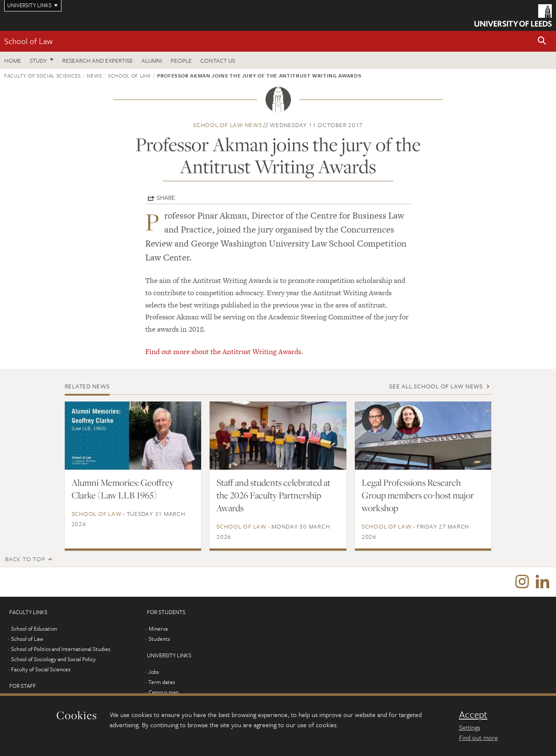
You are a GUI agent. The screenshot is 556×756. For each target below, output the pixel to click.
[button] (542, 41)
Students (159, 639)
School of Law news (228, 125)
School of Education (34, 629)
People (181, 60)
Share (166, 197)
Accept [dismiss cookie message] (473, 714)
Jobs (154, 672)
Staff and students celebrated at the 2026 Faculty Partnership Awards (273, 495)
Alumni (152, 60)
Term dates (162, 682)
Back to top (25, 559)
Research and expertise (98, 60)
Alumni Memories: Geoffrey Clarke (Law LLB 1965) (123, 489)
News (94, 75)
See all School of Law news (436, 386)
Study (38, 60)
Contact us (218, 60)
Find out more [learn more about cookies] (479, 737)
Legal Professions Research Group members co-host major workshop (418, 495)
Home (13, 60)
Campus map (164, 692)
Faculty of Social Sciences (43, 75)
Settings (470, 727)
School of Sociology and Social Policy (53, 659)
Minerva (158, 629)
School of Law (28, 41)
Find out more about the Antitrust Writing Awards (223, 352)
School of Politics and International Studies (61, 649)
